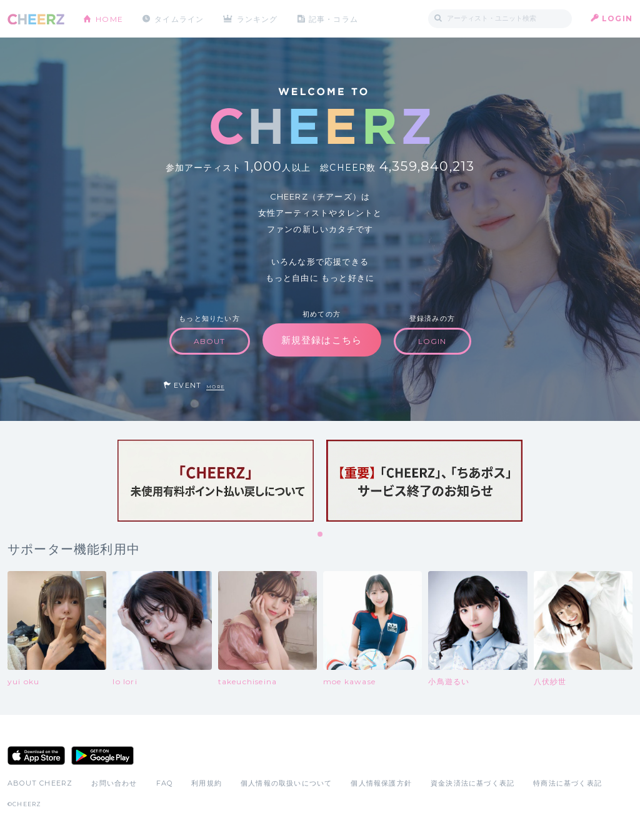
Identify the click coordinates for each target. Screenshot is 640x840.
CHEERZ (36, 19)
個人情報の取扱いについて (286, 783)
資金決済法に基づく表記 (472, 783)
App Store (36, 756)
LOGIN (617, 18)
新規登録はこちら (322, 340)
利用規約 (207, 783)
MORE (215, 387)
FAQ (165, 783)
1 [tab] (321, 535)
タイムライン (179, 18)
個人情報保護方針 (381, 783)
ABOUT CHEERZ (40, 783)
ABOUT (210, 341)
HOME (109, 18)
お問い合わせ (114, 783)
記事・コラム (334, 18)
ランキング (258, 18)
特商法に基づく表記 (567, 783)
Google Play (102, 756)
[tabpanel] (216, 481)
